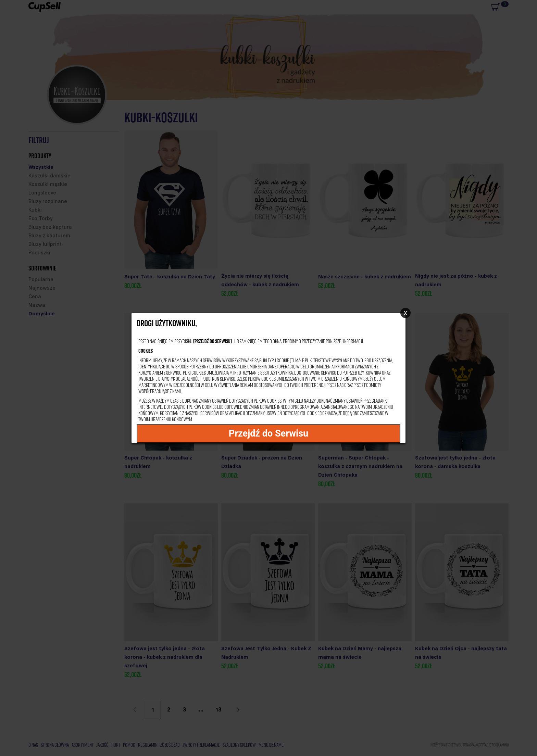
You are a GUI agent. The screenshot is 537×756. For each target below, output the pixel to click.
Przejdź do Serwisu (269, 433)
